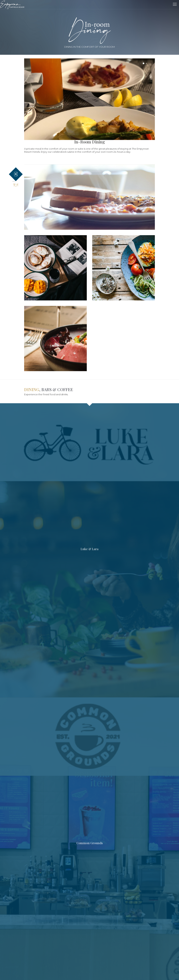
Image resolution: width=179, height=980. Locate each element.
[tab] (16, 174)
